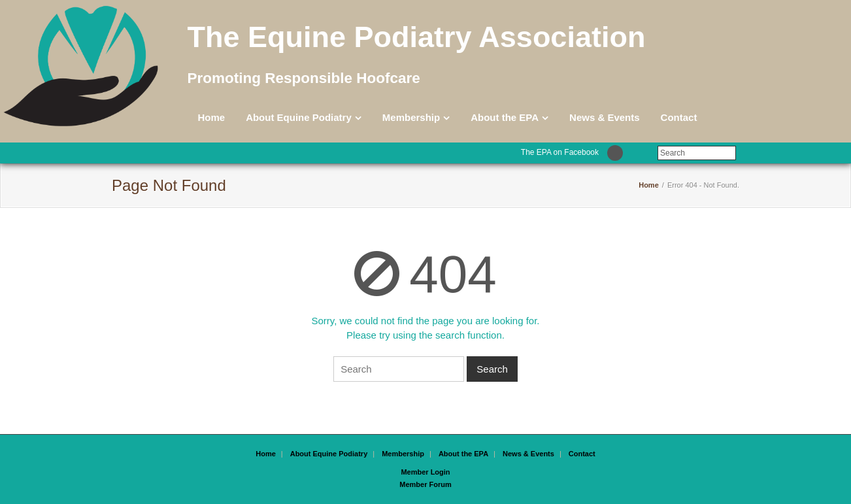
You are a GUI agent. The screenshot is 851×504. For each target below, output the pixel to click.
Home (211, 117)
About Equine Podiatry (299, 117)
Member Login (425, 472)
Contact (679, 117)
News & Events (605, 117)
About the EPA (505, 117)
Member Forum (425, 484)
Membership (411, 117)
